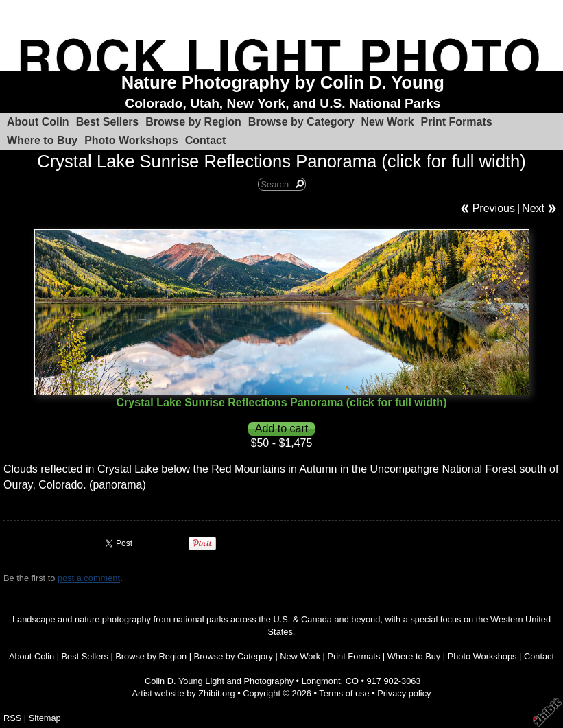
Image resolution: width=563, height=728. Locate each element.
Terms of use (344, 693)
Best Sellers (108, 122)
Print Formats (457, 122)
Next (533, 208)
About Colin (38, 122)
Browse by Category (301, 122)
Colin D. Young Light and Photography (219, 681)
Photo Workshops (131, 140)
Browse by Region (193, 122)
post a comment (89, 578)
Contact (206, 140)
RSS (12, 718)
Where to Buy (42, 140)
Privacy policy (404, 693)
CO (352, 681)
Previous (494, 208)
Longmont (321, 681)
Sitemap (45, 718)
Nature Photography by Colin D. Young (283, 82)
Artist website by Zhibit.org (184, 693)
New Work (388, 122)
